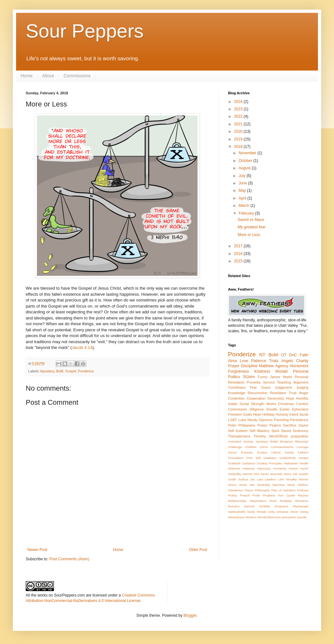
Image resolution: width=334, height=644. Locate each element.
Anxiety (248, 441)
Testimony (300, 431)
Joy (253, 479)
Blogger (190, 615)
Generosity (276, 398)
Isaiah (233, 404)
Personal (301, 371)
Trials (274, 361)
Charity (302, 361)
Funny (263, 377)
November (248, 153)
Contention (236, 398)
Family (289, 452)
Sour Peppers (85, 31)
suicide (302, 517)
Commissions (77, 76)
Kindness (262, 371)
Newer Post (37, 550)
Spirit (275, 431)
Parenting (281, 420)
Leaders (270, 479)
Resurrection (257, 393)
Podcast (303, 490)
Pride (256, 495)
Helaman (249, 468)
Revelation (278, 393)
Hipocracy (264, 468)
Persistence (299, 420)
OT (284, 355)
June (243, 183)
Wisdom (251, 517)
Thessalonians (239, 436)
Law (260, 479)
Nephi (287, 377)
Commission (237, 409)
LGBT (233, 420)
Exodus (262, 452)
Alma (232, 361)
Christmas (286, 404)
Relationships (237, 501)
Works (271, 404)
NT (262, 355)
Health (304, 463)
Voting (304, 512)
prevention (289, 517)
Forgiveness (238, 371)
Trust (293, 393)
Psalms (275, 425)
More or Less (249, 235)
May (243, 191)
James (275, 377)
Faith (304, 355)
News (291, 485)
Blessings (302, 441)
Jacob (304, 414)
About (48, 76)
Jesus (288, 474)
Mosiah (282, 371)
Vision (294, 512)
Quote (291, 495)
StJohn (249, 377)
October (246, 161)
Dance (233, 452)
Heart (257, 414)
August (245, 168)
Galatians (270, 458)
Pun (281, 495)
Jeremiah (276, 474)
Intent (294, 414)
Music (243, 485)
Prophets (269, 495)
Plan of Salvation (284, 490)
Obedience (235, 490)
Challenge (235, 447)
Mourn (232, 485)
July (243, 176)
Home (26, 76)
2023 (239, 109)
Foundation (236, 458)
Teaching (284, 382)
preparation (299, 436)
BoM (60, 371)
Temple (261, 512)
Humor (293, 468)
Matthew (266, 366)
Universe (282, 512)
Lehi (281, 479)
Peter (232, 425)
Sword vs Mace (251, 220)
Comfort (302, 404)
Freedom (235, 414)
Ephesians (300, 409)
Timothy (260, 436)
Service (269, 382)
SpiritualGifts (237, 512)
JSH (257, 474)
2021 (239, 124)
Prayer (234, 366)
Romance (302, 501)
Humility (302, 398)
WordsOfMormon (269, 517)
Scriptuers (281, 506)
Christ (264, 447)
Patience (259, 361)
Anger (304, 393)
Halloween (291, 463)
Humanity (280, 468)
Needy (252, 420)
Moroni (304, 479)
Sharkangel (300, 506)
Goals (247, 414)
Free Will (253, 458)
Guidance (249, 463)
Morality (291, 479)
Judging (302, 387)
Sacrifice (290, 425)
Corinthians (237, 387)
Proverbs (254, 382)
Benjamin (286, 441)
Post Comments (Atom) (69, 559)
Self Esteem (238, 431)
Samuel (249, 506)
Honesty (282, 414)
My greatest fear (252, 227)
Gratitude (234, 463)
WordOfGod (278, 436)
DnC (293, 355)
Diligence (257, 409)
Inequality (235, 474)
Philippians (247, 425)
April (243, 198)
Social (244, 404)
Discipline (249, 366)
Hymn (304, 468)
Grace (266, 387)
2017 (239, 246)
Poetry (233, 495)
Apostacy (47, 371)
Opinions (266, 420)
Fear (253, 387)
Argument (301, 382)
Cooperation (256, 398)
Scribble (264, 506)
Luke (242, 420)
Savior (303, 425)
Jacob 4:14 (82, 347)
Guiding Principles (269, 463)
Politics (234, 377)
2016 (239, 254)
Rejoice (303, 495)
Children (251, 447)
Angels (287, 361)
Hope (290, 398)
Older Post (198, 550)
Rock (273, 501)
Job (295, 474)
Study (251, 512)
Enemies (247, 452)
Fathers (303, 452)
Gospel (71, 371)
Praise (263, 425)
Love (244, 361)
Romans (234, 506)
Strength (258, 404)
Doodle (272, 409)
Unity (271, 512)
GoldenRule (288, 458)
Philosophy (262, 490)
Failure (276, 452)
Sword (286, 431)
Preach (245, 495)
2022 (239, 116)
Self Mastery (260, 431)
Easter (285, 409)
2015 (239, 261)
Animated (235, 441)
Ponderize (86, 371)
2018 (239, 147)
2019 (239, 139)
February (247, 213)
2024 (239, 102)
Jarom (265, 474)
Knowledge (237, 393)
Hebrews (234, 468)
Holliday (268, 414)
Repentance (258, 501)
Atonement (299, 366)
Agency (282, 366)
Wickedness (236, 517)
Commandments (282, 447)
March (245, 206)
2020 (239, 131)
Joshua (243, 479)
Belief (274, 441)
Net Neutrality (260, 485)
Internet (247, 474)
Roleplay (286, 501)
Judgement (283, 387)
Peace (249, 490)
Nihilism (303, 485)
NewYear (279, 485)
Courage (302, 447)
